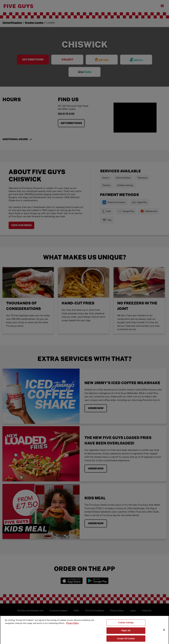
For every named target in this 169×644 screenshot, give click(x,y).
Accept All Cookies (126, 640)
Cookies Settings (126, 624)
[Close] (164, 631)
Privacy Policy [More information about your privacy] (72, 624)
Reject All (126, 632)
